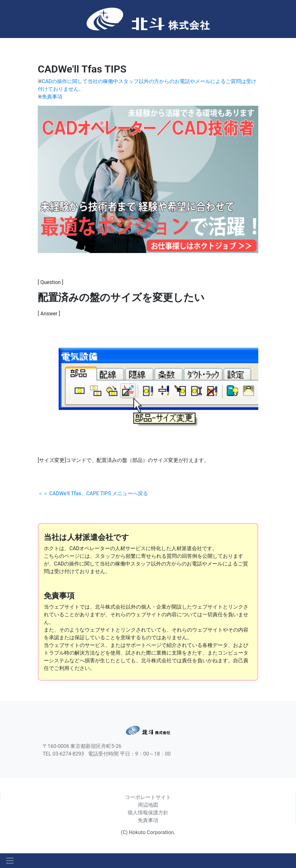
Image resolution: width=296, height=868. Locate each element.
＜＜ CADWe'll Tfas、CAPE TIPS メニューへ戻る (93, 493)
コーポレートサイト (148, 797)
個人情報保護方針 (148, 813)
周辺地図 (148, 805)
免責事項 (52, 97)
